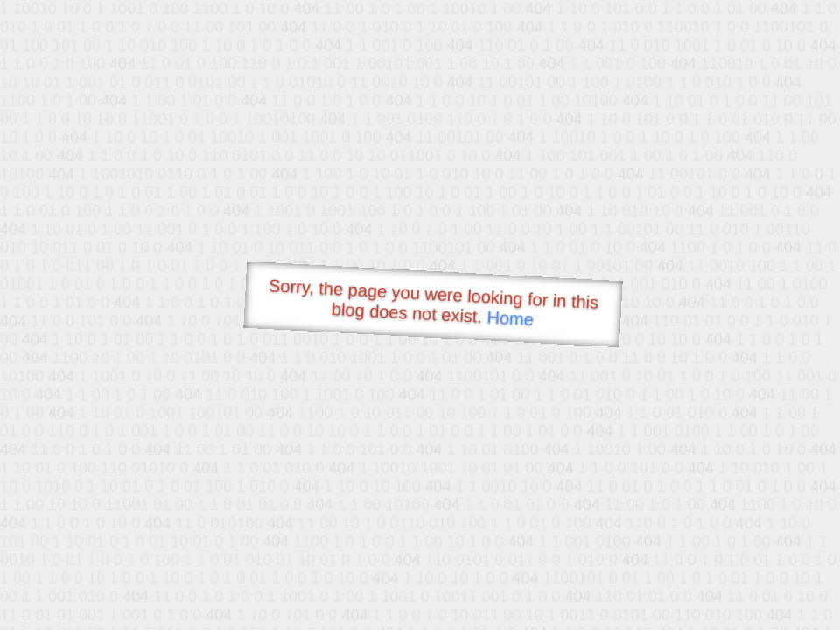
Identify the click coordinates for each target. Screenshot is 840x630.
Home (510, 318)
